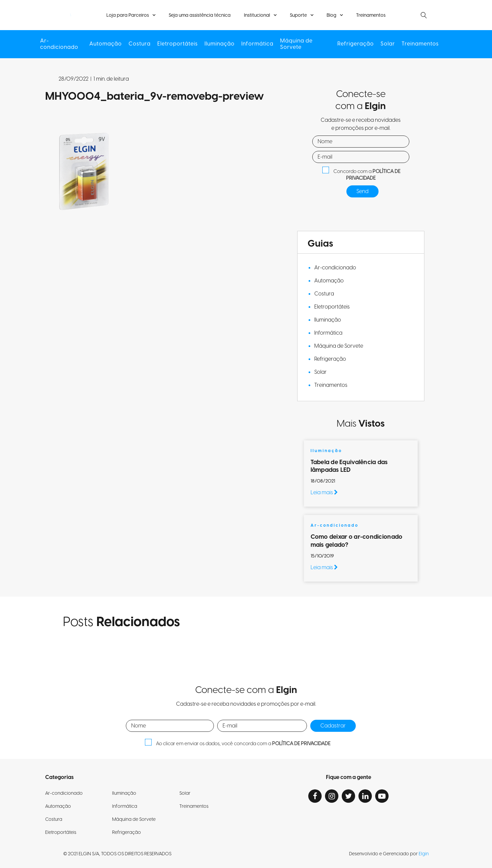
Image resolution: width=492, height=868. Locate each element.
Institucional (257, 15)
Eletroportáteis (178, 44)
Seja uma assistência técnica (200, 16)
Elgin (424, 854)
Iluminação (220, 44)
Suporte (298, 15)
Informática (257, 44)
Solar (388, 44)
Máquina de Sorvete (296, 44)
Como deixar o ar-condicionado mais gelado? (357, 541)
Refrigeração (356, 44)
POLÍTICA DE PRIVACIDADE (373, 175)
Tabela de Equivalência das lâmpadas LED (349, 466)
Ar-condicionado (59, 44)
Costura (140, 44)
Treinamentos (371, 16)
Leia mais (324, 493)
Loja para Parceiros (128, 15)
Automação (106, 44)
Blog (332, 15)
